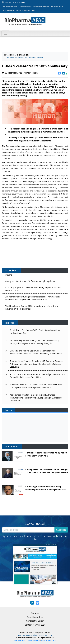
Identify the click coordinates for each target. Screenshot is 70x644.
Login (34, 10)
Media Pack (26, 10)
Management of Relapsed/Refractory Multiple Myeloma (30, 282)
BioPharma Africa (57, 7)
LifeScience (9, 55)
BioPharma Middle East (41, 7)
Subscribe (61, 530)
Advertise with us (35, 617)
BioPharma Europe (25, 7)
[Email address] (28, 530)
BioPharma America (10, 7)
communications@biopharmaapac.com (35, 635)
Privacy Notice (34, 640)
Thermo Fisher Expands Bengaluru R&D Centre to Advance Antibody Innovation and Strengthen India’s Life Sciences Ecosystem (36, 364)
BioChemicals (23, 55)
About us (35, 613)
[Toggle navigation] (5, 33)
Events (18, 10)
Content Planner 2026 (35, 625)
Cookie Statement (49, 640)
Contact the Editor (35, 621)
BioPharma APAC (9, 10)
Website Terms (20, 640)
